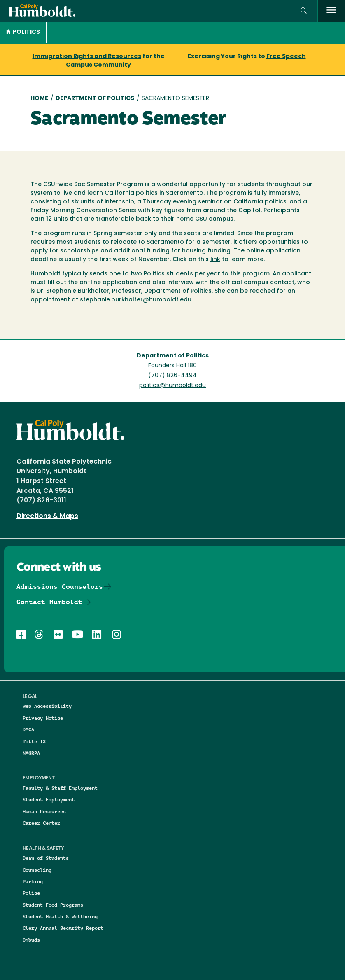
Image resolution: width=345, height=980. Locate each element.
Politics (23, 32)
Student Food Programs (53, 905)
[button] (304, 11)
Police (31, 893)
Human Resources (44, 811)
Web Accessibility (47, 706)
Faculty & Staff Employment (60, 788)
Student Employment (49, 799)
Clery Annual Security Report (63, 928)
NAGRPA (31, 753)
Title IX (34, 741)
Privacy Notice (43, 718)
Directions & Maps (47, 516)
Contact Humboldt (49, 602)
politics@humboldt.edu (172, 386)
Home (39, 99)
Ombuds (31, 940)
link (215, 260)
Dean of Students (46, 858)
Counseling (37, 870)
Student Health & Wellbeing (60, 916)
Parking (33, 881)
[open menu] (331, 11)
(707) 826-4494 (172, 376)
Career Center (41, 823)
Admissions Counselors (60, 587)
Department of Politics (95, 99)
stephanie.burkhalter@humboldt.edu (136, 300)
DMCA (28, 729)
